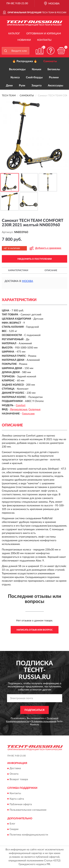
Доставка (15, 769)
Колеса (15, 77)
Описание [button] (51, 270)
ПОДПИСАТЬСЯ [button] (34, 710)
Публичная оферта (21, 804)
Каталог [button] (14, 34)
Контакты (44, 40)
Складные (34, 409)
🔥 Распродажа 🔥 (25, 61)
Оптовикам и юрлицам (44, 34)
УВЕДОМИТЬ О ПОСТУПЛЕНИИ (34, 259)
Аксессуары (55, 86)
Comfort (21, 405)
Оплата (14, 774)
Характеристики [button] (18, 270)
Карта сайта (17, 799)
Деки (9, 86)
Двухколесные (19, 409)
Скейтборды (34, 77)
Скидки (14, 829)
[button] (51, 51)
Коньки (37, 69)
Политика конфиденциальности (29, 835)
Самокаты (50, 61)
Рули (22, 86)
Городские (28, 414)
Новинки (24, 40)
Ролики (54, 77)
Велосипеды (17, 69)
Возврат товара (19, 780)
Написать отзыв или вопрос (35, 630)
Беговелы (54, 69)
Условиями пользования (44, 721)
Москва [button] (28, 281)
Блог (12, 824)
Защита (37, 86)
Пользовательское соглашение (28, 810)
